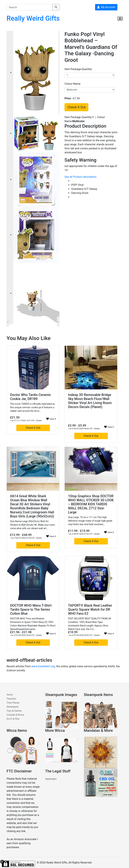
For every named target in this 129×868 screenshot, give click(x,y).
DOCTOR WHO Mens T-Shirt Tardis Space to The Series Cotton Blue (31, 609)
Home (10, 695)
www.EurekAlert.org (43, 666)
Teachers (11, 699)
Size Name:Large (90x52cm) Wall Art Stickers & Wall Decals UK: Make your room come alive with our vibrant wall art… (33, 525)
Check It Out (76, 107)
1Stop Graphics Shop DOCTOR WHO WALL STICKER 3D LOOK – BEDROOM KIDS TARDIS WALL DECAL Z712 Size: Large (91, 504)
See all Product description (80, 177)
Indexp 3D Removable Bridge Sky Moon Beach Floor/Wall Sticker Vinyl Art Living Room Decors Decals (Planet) (90, 401)
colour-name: (73, 84)
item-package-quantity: (78, 69)
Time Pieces (13, 703)
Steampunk (13, 707)
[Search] (30, 7)
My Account (106, 7)
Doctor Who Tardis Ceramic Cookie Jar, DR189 (31, 397)
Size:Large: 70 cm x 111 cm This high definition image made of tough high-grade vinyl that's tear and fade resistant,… (90, 521)
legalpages (51, 779)
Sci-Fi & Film (13, 719)
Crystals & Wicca (15, 715)
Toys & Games (14, 711)
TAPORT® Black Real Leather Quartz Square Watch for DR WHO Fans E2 (90, 609)
